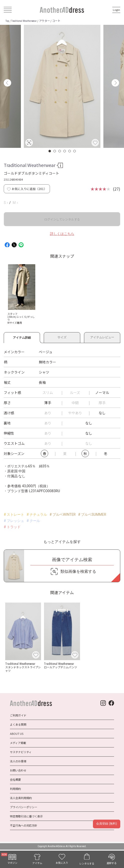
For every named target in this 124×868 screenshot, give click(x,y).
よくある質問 (18, 724)
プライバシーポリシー (24, 807)
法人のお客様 (18, 761)
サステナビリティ (21, 752)
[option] (62, 86)
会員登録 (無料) (106, 824)
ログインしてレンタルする (62, 219)
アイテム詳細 (22, 337)
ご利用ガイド (18, 715)
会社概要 (15, 779)
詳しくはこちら (62, 234)
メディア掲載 (18, 743)
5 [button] (70, 151)
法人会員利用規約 (21, 798)
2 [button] (55, 151)
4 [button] (65, 151)
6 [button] (75, 151)
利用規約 (15, 789)
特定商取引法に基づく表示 (26, 816)
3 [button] (60, 151)
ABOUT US (17, 734)
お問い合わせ (18, 770)
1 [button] (50, 151)
